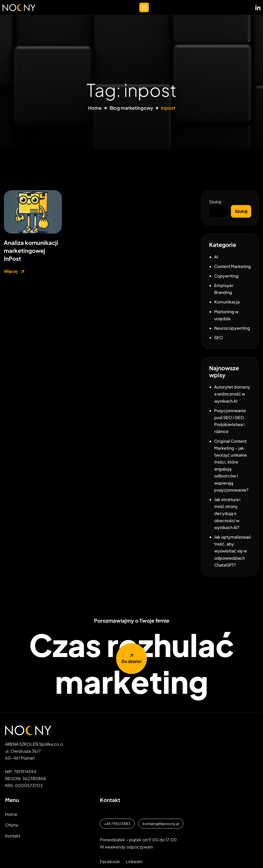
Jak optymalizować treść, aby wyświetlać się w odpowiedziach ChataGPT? (233, 551)
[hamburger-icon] (144, 7)
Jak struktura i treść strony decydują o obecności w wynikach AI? (227, 513)
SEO (219, 338)
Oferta (12, 825)
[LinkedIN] (258, 6)
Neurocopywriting (232, 328)
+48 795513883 (117, 824)
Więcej (15, 272)
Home (11, 814)
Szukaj (215, 202)
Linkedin (134, 861)
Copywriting (226, 276)
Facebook (110, 861)
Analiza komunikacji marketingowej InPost (31, 251)
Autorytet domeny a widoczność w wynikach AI (232, 394)
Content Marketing (233, 266)
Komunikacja (227, 302)
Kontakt (13, 836)
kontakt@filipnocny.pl (161, 824)
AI (216, 257)
